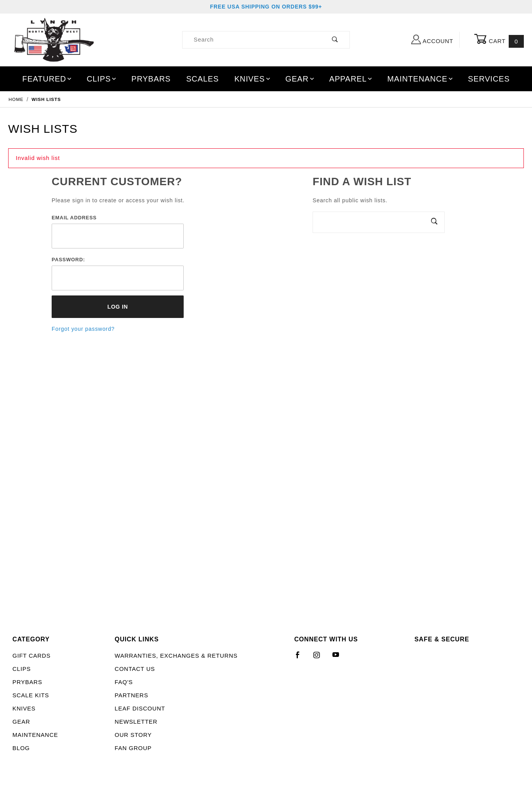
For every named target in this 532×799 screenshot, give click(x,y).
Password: (68, 260)
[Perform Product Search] (335, 40)
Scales (202, 79)
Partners (131, 695)
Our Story (133, 735)
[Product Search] (252, 40)
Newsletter (136, 722)
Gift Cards (31, 656)
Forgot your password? (83, 329)
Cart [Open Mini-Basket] (499, 40)
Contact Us (135, 669)
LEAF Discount (140, 709)
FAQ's (124, 682)
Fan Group (133, 748)
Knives (253, 79)
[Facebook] (301, 658)
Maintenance (420, 79)
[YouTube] (339, 658)
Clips (102, 79)
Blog (21, 748)
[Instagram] (320, 658)
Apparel (351, 79)
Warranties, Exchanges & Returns (176, 656)
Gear (300, 79)
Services (489, 79)
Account (432, 39)
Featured (47, 79)
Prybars (151, 79)
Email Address (74, 218)
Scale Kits (31, 695)
